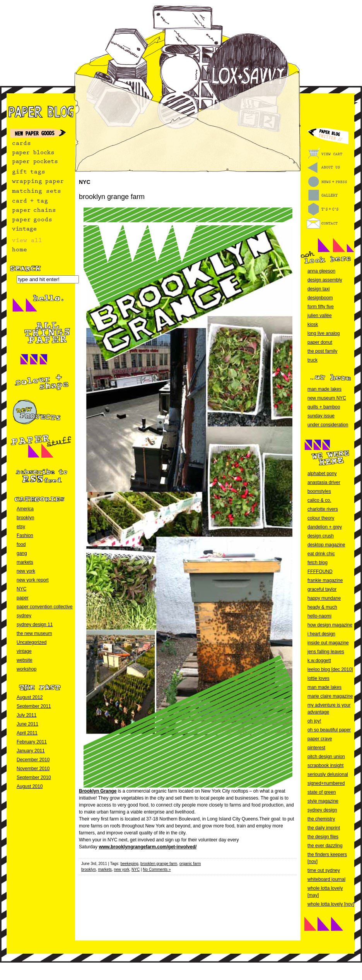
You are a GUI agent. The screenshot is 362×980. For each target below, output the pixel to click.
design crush (321, 536)
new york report (33, 580)
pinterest (316, 748)
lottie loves (318, 678)
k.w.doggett (319, 661)
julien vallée (320, 316)
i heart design (321, 634)
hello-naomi (319, 616)
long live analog (324, 333)
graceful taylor (322, 589)
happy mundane (324, 598)
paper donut (320, 342)
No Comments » (157, 869)
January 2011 (31, 751)
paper (23, 598)
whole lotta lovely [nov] (331, 904)
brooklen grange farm (159, 864)
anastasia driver (324, 482)
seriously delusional (328, 774)
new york (26, 571)
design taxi (318, 289)
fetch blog (318, 563)
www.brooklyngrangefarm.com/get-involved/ (148, 847)
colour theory (321, 518)
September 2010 (34, 777)
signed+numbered (326, 783)
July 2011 (26, 715)
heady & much (322, 607)
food (21, 544)
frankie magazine (325, 580)
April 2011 (27, 733)
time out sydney (324, 870)
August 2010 (30, 786)
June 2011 (27, 724)
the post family (322, 351)
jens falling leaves (326, 652)
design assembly (325, 280)
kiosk (313, 324)
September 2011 (34, 706)
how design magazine (330, 625)
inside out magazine (328, 643)
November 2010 (33, 769)
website (25, 660)
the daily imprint (324, 828)
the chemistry (321, 819)
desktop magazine (326, 545)
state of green (322, 792)
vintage (24, 651)
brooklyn (25, 518)
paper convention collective (45, 607)
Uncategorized (32, 642)
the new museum (34, 633)
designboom (320, 298)
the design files (323, 837)
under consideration (328, 425)
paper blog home (38, 112)
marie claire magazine (330, 696)
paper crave (320, 739)
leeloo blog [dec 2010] (330, 669)
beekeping (129, 864)
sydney (24, 616)
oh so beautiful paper (329, 730)
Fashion (25, 535)
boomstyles (319, 491)
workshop (26, 669)
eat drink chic (321, 554)
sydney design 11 (35, 625)
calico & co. (319, 500)
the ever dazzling (325, 846)
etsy (21, 527)
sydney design (322, 810)
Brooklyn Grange (98, 791)
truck (312, 360)
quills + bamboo (324, 407)
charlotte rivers (323, 509)
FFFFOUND (320, 572)
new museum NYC (327, 398)
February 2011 (32, 742)
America (25, 509)
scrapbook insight (325, 765)
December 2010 (33, 760)
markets (25, 562)
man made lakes (324, 389)
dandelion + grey (325, 527)
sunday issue (321, 416)
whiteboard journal (326, 879)
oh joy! (314, 721)
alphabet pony (322, 474)
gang (22, 553)
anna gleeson (321, 271)
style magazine (323, 801)
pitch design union (326, 757)
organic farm (190, 864)
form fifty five (321, 307)
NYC (21, 589)
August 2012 (30, 697)
